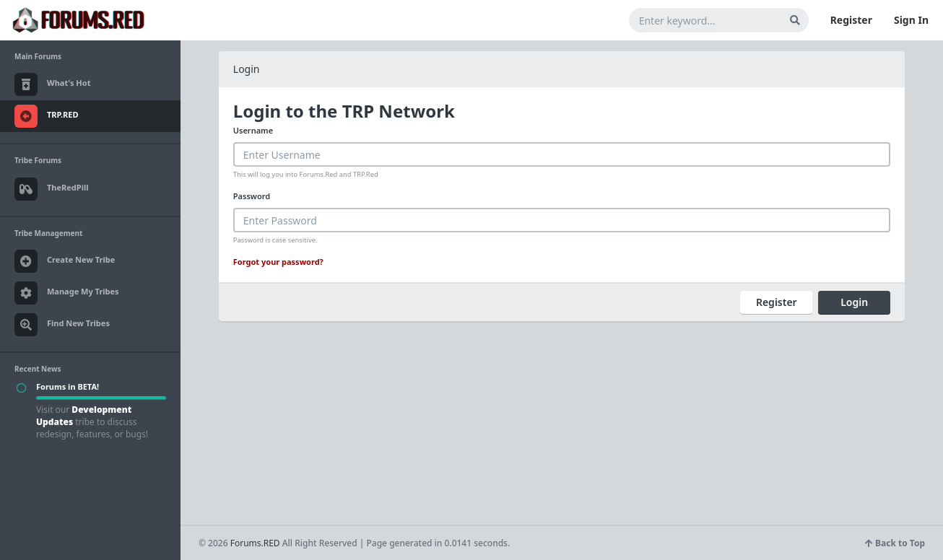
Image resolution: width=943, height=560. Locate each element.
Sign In (911, 20)
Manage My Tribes (67, 293)
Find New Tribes (62, 325)
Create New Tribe (65, 261)
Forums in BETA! (68, 386)
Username (253, 130)
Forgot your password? (278, 262)
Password (252, 196)
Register (851, 20)
